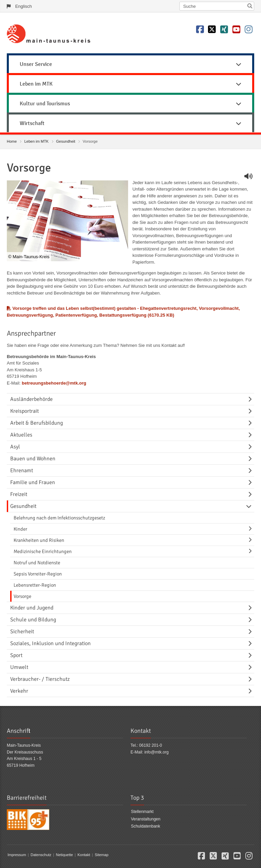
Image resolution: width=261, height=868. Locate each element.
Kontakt (84, 855)
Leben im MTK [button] (130, 84)
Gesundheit (66, 141)
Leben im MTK (36, 141)
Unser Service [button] (130, 64)
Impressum (17, 855)
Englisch (24, 6)
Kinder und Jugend (32, 608)
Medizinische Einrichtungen (43, 551)
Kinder (20, 529)
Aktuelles (21, 435)
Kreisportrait (24, 411)
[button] (201, 857)
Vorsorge (22, 596)
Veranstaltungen (146, 819)
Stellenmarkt (142, 812)
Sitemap (102, 855)
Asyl (15, 447)
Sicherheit (22, 632)
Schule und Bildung (33, 620)
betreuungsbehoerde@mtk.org (54, 383)
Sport (16, 655)
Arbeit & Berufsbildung (37, 423)
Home (12, 141)
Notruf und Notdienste (37, 563)
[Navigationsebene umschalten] (251, 399)
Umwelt (19, 667)
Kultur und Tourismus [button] (130, 104)
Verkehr (19, 691)
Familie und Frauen (33, 482)
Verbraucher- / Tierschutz (40, 679)
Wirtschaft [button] (130, 123)
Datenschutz (41, 855)
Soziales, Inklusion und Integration (50, 643)
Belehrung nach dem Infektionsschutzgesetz (59, 518)
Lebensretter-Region (35, 585)
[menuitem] (130, 63)
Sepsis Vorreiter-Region (38, 574)
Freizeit (19, 494)
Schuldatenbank (145, 826)
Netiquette (64, 855)
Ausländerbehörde (31, 399)
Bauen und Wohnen (33, 459)
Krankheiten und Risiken (39, 540)
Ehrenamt (22, 471)
